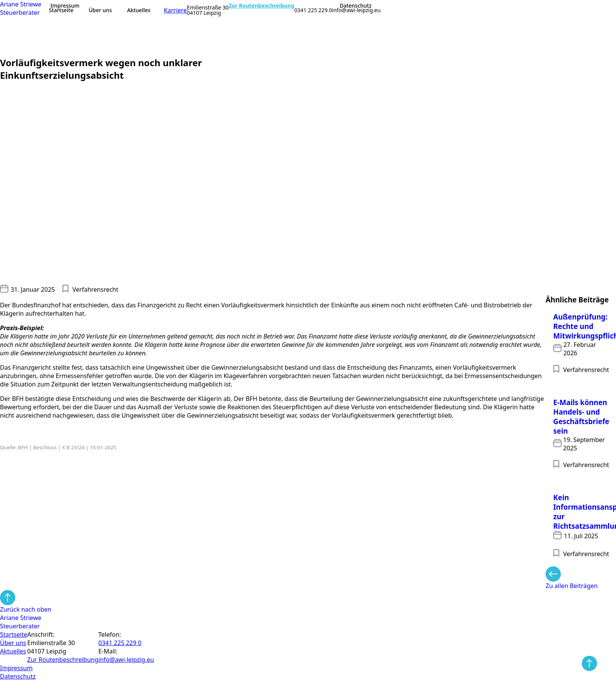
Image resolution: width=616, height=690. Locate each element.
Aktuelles (139, 10)
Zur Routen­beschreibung (63, 660)
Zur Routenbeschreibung (262, 6)
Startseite (61, 10)
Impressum (65, 6)
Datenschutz (356, 6)
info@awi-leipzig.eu (357, 10)
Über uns (100, 10)
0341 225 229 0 (313, 10)
